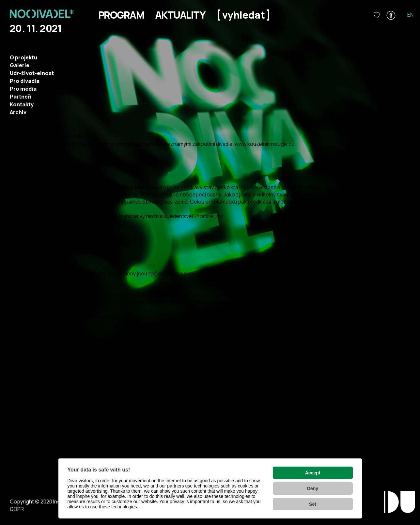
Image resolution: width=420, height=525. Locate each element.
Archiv (18, 112)
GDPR (17, 509)
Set (313, 504)
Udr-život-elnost (32, 73)
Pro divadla (25, 81)
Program (121, 15)
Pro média (23, 89)
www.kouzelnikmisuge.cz (264, 144)
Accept (313, 473)
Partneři (21, 97)
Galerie (20, 65)
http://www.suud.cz (23, 446)
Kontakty (22, 104)
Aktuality (180, 15)
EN (410, 15)
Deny (313, 488)
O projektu (23, 57)
